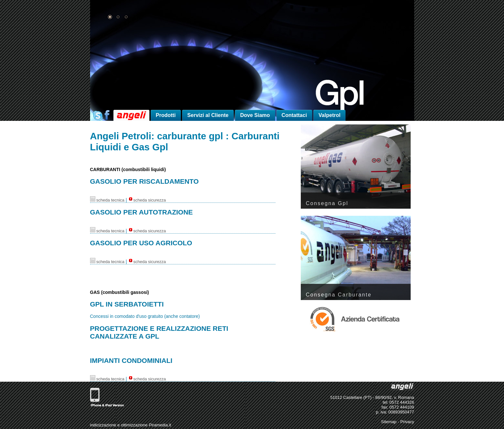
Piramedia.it (160, 425)
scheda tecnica (107, 200)
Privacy (407, 422)
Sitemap (389, 422)
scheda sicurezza (147, 200)
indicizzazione (103, 425)
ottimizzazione (134, 425)
